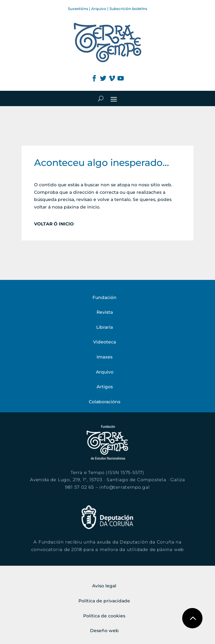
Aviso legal (104, 586)
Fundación (105, 297)
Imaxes (105, 357)
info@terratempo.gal (125, 487)
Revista (105, 312)
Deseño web (104, 631)
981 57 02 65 (80, 487)
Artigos (105, 387)
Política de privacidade (104, 601)
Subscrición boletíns (128, 9)
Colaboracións (105, 402)
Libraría (105, 327)
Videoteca (105, 342)
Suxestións (78, 9)
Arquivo (99, 9)
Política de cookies (104, 616)
